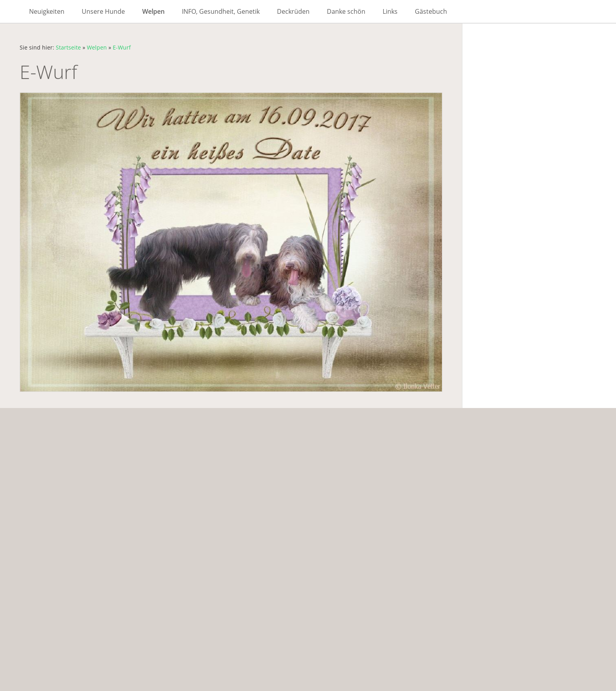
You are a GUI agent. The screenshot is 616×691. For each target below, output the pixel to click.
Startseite (68, 47)
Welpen (97, 47)
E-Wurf (122, 47)
